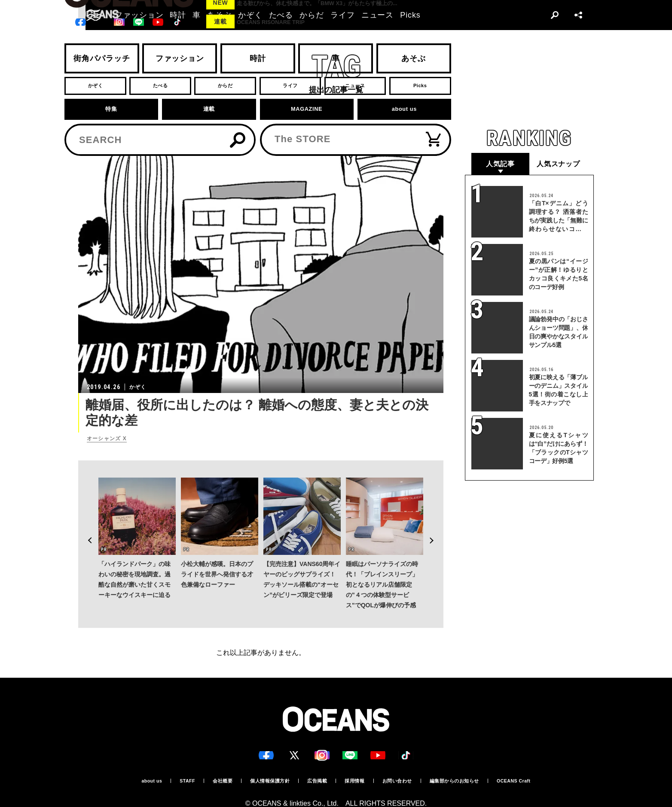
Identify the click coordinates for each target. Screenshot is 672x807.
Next (437, 516)
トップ (86, 137)
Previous (85, 516)
